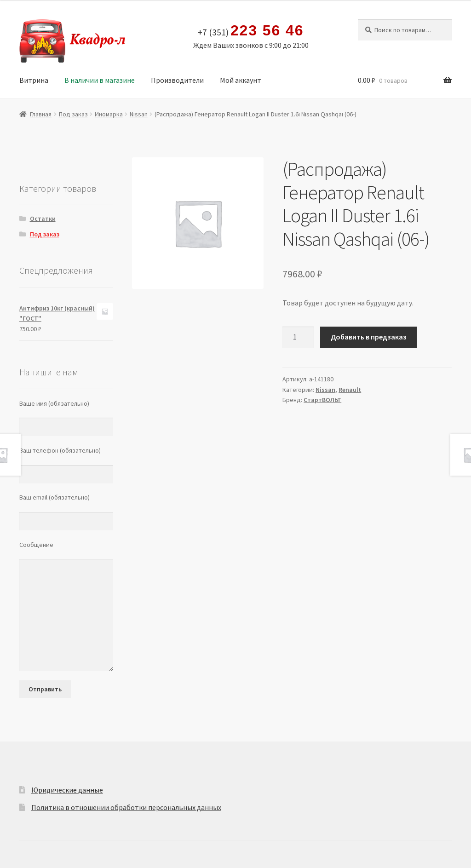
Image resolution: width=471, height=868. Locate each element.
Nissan (139, 114)
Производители (177, 80)
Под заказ (73, 114)
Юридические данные (67, 790)
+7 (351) (251, 31)
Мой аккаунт (241, 80)
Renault (350, 390)
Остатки (43, 218)
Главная (41, 114)
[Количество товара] (298, 337)
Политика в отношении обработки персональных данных (126, 807)
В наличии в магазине (100, 80)
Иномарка (109, 114)
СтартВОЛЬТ (322, 400)
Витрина (34, 80)
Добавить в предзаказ (369, 337)
